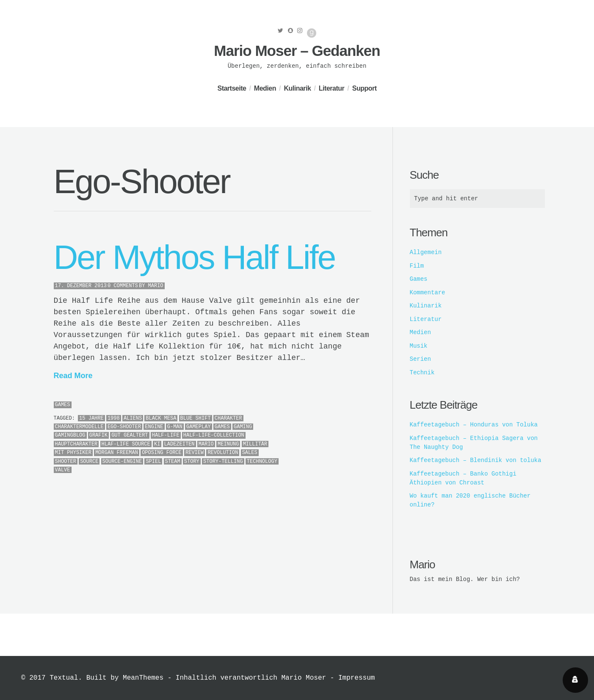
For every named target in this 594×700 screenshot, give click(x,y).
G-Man (175, 427)
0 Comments (123, 286)
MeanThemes (143, 678)
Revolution (223, 453)
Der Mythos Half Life (195, 257)
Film (417, 266)
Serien (420, 359)
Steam (173, 462)
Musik (419, 346)
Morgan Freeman (117, 453)
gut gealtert (130, 435)
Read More (73, 376)
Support (365, 88)
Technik (422, 373)
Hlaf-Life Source (126, 444)
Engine (154, 427)
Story (192, 462)
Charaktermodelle (79, 427)
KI (157, 444)
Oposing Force (162, 453)
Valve (63, 470)
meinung (228, 444)
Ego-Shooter (124, 427)
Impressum (356, 678)
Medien (265, 88)
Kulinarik (297, 88)
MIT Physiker (73, 453)
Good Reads (312, 33)
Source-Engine (122, 462)
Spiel (153, 462)
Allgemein (426, 252)
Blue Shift (196, 418)
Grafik (98, 435)
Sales (250, 453)
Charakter (228, 418)
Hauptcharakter (76, 444)
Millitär (255, 444)
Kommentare (428, 293)
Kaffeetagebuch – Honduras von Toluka (474, 425)
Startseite (232, 88)
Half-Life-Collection (214, 435)
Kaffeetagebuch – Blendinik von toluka (476, 460)
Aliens (133, 418)
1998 (114, 418)
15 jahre (91, 418)
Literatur (332, 88)
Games (63, 405)
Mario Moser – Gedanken (297, 51)
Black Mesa (161, 418)
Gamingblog (70, 435)
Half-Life (166, 435)
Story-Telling (223, 462)
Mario (156, 286)
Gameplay (199, 427)
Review (195, 453)
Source (89, 462)
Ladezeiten (180, 444)
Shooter (66, 462)
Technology (262, 462)
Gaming (243, 427)
